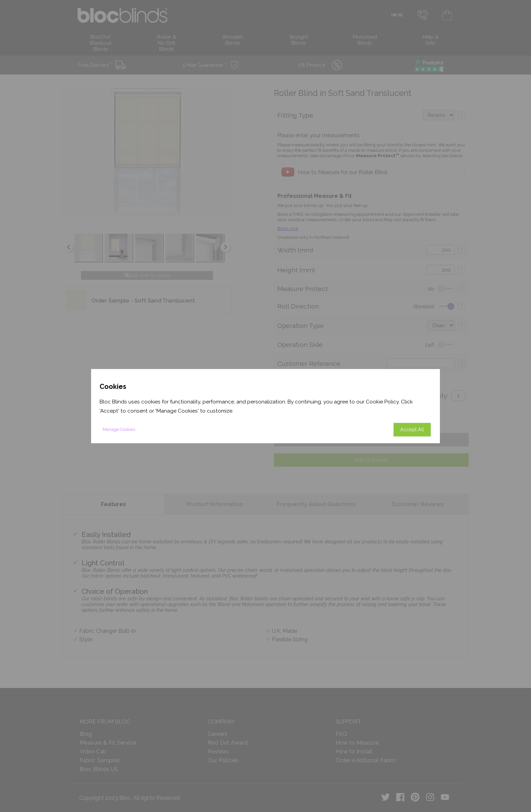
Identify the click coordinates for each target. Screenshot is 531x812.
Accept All (412, 429)
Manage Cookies (119, 429)
